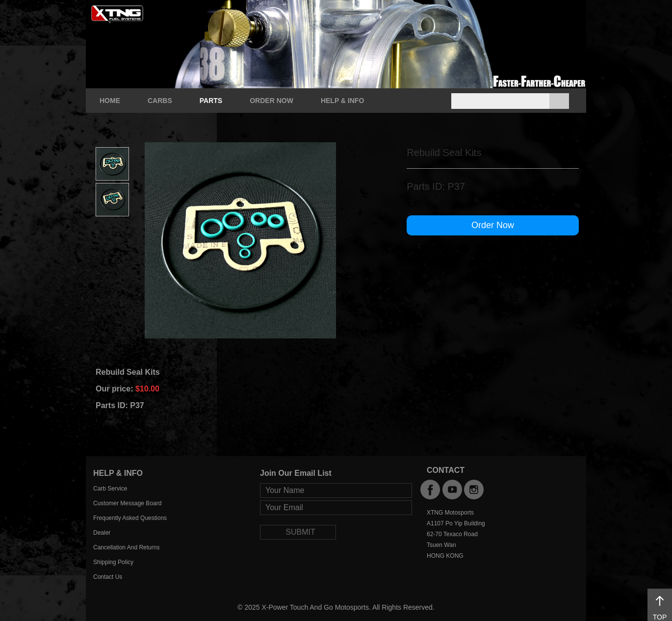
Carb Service (110, 489)
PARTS (211, 101)
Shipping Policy (113, 562)
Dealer (102, 533)
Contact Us (108, 577)
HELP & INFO (342, 101)
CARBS (160, 101)
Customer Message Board (127, 503)
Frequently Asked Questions (130, 518)
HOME (110, 101)
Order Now (493, 225)
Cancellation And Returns (126, 547)
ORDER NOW (271, 101)
